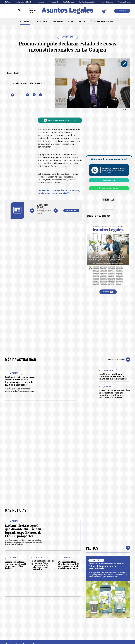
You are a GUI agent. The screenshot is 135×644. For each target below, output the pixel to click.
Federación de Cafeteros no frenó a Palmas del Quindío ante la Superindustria (106, 566)
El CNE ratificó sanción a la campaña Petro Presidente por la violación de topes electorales (43, 565)
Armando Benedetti (125, 2)
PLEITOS (71, 21)
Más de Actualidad (20, 360)
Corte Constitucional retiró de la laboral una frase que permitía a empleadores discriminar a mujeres (115, 394)
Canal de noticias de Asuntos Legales (60, 120)
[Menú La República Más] (7, 11)
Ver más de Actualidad (119, 360)
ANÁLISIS (83, 21)
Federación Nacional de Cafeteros (61, 2)
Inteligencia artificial (23, 2)
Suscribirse (122, 11)
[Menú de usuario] (104, 11)
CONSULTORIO (41, 21)
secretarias (40, 2)
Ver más (108, 292)
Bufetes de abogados (87, 2)
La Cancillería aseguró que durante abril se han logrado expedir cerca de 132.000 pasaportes (20, 381)
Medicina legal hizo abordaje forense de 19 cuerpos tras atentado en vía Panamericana (69, 565)
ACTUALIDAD (25, 21)
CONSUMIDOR (57, 21)
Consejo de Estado (106, 2)
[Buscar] (19, 11)
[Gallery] (44, 209)
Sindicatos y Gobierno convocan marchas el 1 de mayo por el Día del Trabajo (113, 377)
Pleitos (92, 548)
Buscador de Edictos (103, 21)
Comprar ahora (109, 180)
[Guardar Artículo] (16, 95)
